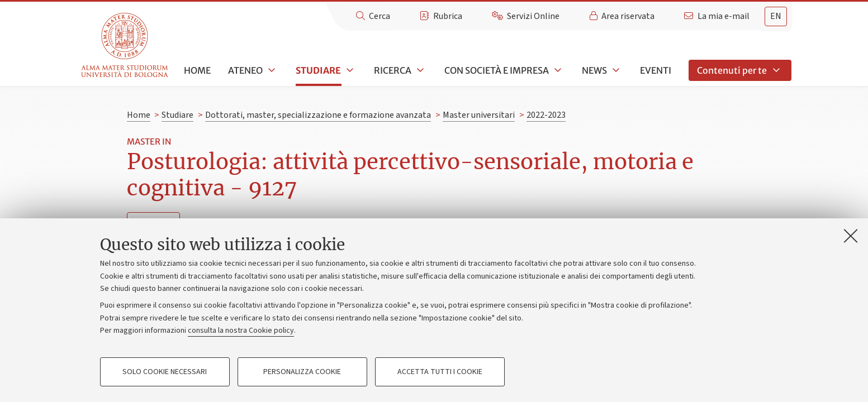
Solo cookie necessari (165, 372)
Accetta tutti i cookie (440, 372)
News (594, 70)
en (776, 16)
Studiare (318, 70)
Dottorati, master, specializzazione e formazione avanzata (318, 115)
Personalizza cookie (302, 372)
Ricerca (393, 70)
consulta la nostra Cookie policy (241, 331)
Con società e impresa (497, 70)
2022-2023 (546, 115)
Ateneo (245, 70)
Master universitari (479, 115)
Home (197, 70)
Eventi (656, 70)
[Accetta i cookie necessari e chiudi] (851, 236)
